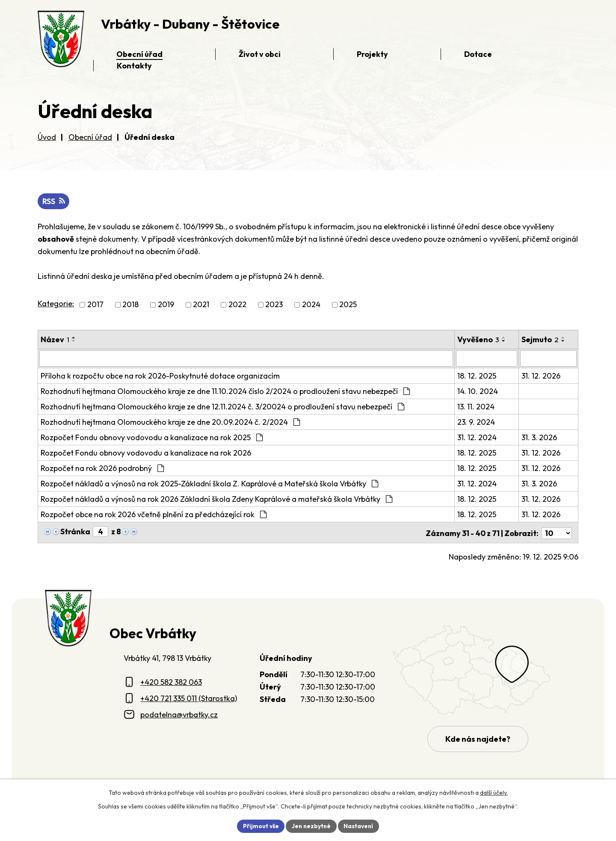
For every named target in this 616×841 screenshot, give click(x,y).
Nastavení (360, 826)
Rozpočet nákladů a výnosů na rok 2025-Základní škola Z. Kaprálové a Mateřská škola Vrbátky (209, 484)
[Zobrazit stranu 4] (101, 532)
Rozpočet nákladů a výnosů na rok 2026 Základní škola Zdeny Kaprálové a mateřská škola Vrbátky (216, 499)
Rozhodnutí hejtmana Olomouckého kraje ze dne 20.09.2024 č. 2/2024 (170, 422)
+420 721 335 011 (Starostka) (189, 697)
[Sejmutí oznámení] (549, 358)
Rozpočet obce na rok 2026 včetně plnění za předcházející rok (154, 514)
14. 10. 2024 (478, 391)
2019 (166, 305)
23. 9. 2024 (477, 422)
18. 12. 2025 (477, 376)
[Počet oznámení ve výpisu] (557, 532)
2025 (348, 305)
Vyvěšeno (479, 339)
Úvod (47, 137)
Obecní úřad (90, 137)
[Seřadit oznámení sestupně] (74, 341)
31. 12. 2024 (477, 437)
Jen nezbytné (311, 826)
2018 (130, 305)
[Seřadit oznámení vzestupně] (74, 338)
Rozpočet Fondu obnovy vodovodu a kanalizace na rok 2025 (152, 437)
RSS (54, 202)
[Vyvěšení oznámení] (487, 358)
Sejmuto (540, 339)
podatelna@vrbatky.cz (179, 713)
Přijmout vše (259, 826)
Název (55, 339)
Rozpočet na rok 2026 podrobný (102, 468)
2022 (237, 305)
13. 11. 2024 (476, 407)
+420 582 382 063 (171, 681)
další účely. (494, 792)
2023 (274, 305)
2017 (95, 305)
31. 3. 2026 (540, 437)
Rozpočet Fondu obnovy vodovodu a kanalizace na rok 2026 (146, 453)
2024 (311, 305)
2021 (201, 305)
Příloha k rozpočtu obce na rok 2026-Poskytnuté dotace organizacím (160, 376)
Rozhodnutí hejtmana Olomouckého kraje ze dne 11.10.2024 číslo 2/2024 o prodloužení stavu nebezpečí (225, 391)
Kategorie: (56, 304)
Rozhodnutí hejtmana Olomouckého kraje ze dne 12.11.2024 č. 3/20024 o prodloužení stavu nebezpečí (222, 407)
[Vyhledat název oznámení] (246, 358)
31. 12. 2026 (541, 376)
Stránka (75, 532)
